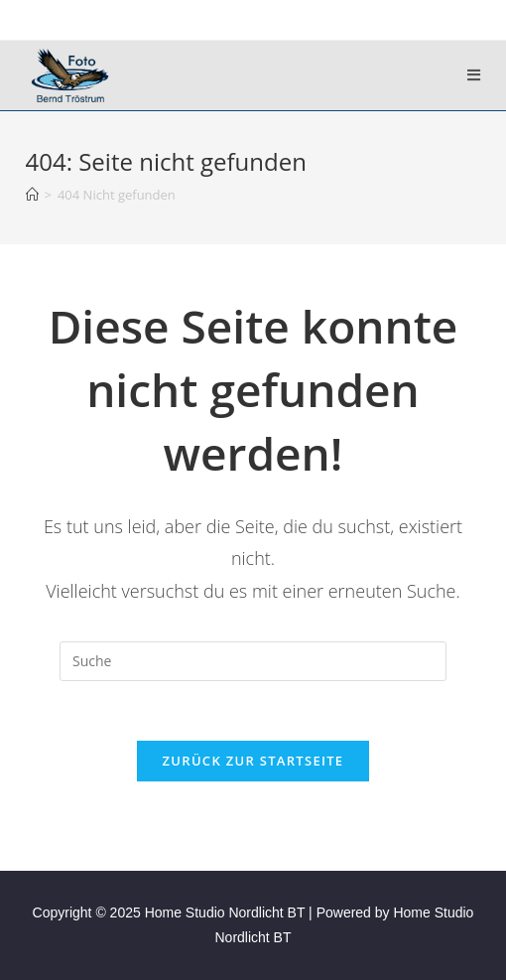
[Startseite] (32, 195)
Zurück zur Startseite (253, 761)
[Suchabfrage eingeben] (253, 661)
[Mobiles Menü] (474, 75)
